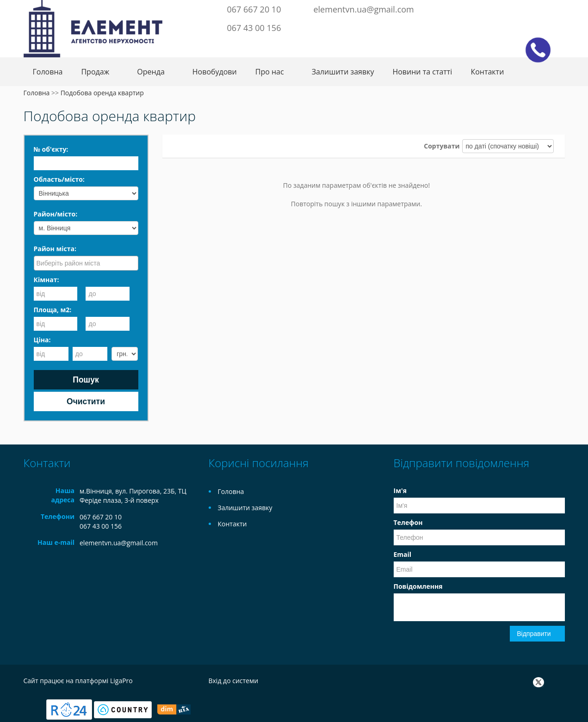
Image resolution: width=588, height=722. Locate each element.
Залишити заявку (343, 72)
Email (403, 554)
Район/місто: (56, 214)
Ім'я (400, 491)
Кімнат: (46, 280)
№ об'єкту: (51, 149)
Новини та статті (422, 72)
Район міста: (55, 249)
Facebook (514, 8)
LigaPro (121, 681)
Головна (48, 72)
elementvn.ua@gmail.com (363, 9)
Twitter (526, 8)
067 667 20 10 (254, 9)
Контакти (487, 72)
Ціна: (42, 340)
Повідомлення (418, 586)
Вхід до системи (234, 681)
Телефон (408, 522)
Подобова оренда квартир (102, 93)
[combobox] (86, 263)
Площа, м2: (53, 310)
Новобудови (215, 72)
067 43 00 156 (254, 28)
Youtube (557, 8)
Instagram (542, 8)
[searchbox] (87, 263)
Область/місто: (59, 179)
